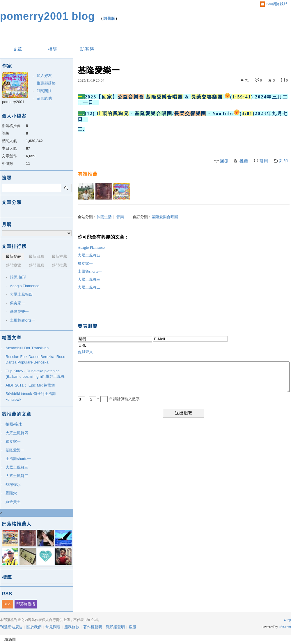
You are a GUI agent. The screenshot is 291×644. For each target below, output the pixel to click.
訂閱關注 (44, 91)
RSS (7, 604)
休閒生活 (104, 217)
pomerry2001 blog (47, 16)
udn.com (285, 627)
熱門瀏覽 (13, 265)
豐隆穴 (11, 493)
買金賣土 (13, 502)
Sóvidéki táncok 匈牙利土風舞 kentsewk (31, 397)
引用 (264, 161)
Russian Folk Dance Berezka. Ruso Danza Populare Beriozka (35, 360)
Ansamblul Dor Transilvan (27, 348)
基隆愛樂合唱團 (165, 217)
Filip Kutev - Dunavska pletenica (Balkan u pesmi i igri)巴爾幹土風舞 (35, 374)
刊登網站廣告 (11, 627)
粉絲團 (10, 639)
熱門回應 (36, 265)
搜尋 (66, 188)
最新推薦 (59, 256)
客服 (132, 627)
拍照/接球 (18, 277)
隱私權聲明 (115, 627)
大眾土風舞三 (89, 279)
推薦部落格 (46, 83)
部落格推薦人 (17, 524)
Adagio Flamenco (91, 247)
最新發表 (13, 256)
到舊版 (109, 18)
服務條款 (72, 627)
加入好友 (44, 76)
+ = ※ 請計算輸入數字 (109, 399)
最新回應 (36, 256)
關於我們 (34, 627)
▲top (287, 620)
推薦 (244, 161)
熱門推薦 (59, 265)
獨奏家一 (85, 263)
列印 (283, 161)
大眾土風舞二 (89, 287)
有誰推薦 (88, 174)
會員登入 (85, 352)
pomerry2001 (13, 102)
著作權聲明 (93, 627)
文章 (17, 49)
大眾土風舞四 (89, 255)
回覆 (224, 161)
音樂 (120, 217)
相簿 (52, 49)
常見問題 (53, 627)
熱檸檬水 (13, 485)
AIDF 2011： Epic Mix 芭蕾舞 (30, 385)
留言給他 (44, 98)
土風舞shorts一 (90, 271)
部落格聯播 (26, 604)
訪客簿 (87, 49)
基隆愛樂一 (19, 312)
